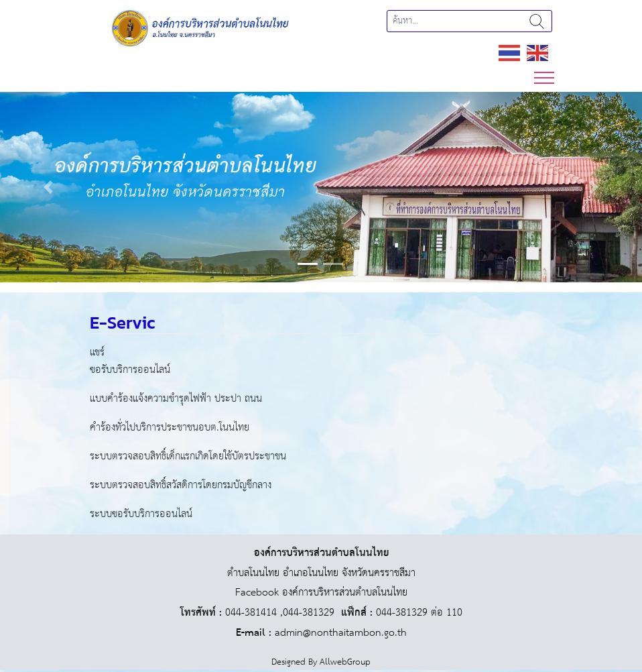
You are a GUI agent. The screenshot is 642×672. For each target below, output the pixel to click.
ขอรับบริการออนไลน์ (130, 370)
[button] (48, 187)
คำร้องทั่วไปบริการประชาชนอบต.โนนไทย (170, 428)
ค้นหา (537, 21)
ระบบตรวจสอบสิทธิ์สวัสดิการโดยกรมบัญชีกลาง (181, 485)
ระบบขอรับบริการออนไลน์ (141, 514)
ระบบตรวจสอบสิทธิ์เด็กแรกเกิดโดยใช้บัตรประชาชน (188, 456)
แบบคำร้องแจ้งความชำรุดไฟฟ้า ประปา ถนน (176, 399)
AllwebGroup (345, 662)
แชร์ (97, 352)
